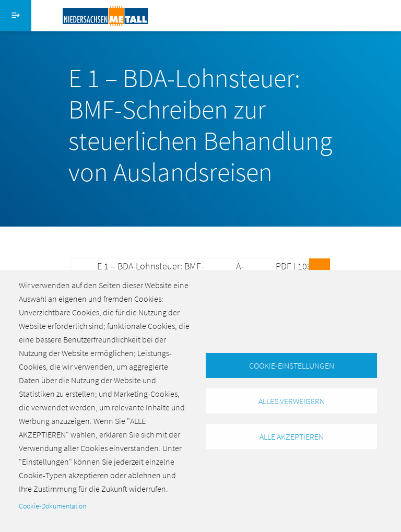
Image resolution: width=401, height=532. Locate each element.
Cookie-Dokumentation (52, 506)
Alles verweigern (292, 401)
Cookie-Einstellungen (292, 365)
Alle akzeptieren (292, 436)
